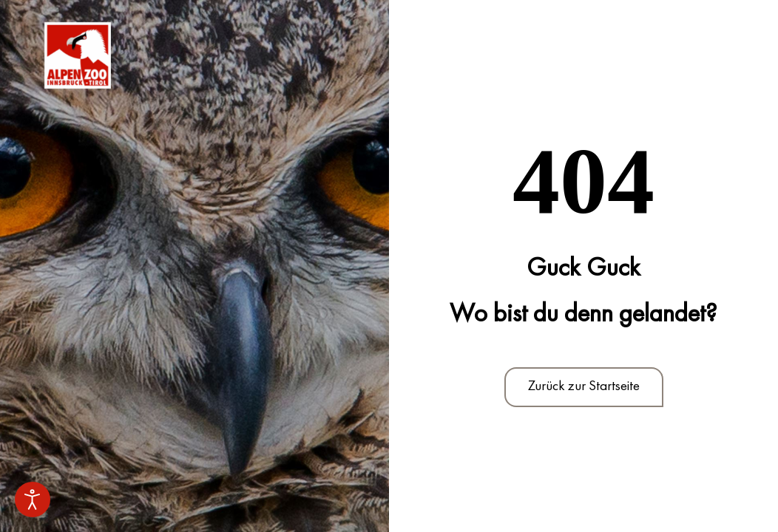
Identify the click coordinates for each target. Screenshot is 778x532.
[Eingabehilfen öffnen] (33, 499)
